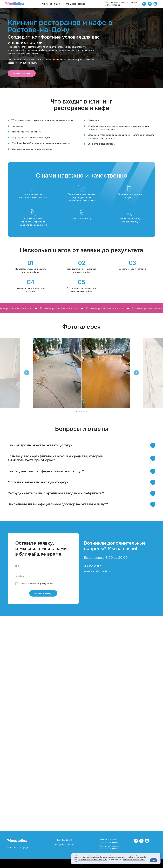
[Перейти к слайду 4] (84, 412)
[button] (22, 73)
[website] (155, 4)
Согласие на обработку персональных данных (109, 847)
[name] (43, 566)
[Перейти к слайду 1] (77, 412)
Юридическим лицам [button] (76, 4)
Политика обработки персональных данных (108, 841)
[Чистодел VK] (144, 4)
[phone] (43, 576)
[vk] (136, 842)
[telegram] (150, 4)
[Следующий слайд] (136, 373)
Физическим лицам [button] (51, 4)
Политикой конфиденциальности (41, 584)
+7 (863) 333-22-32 (112, 5)
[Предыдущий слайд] (27, 373)
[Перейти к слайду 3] (81, 412)
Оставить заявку (43, 593)
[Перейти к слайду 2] (79, 412)
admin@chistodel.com (64, 845)
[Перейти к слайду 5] (86, 412)
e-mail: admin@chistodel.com (98, 571)
